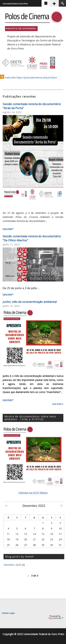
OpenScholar (56, 617)
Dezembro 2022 (34, 506)
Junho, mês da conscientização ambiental (30, 302)
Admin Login (8, 613)
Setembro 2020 (12, 565)
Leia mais (8, 229)
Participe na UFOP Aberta (33, 493)
